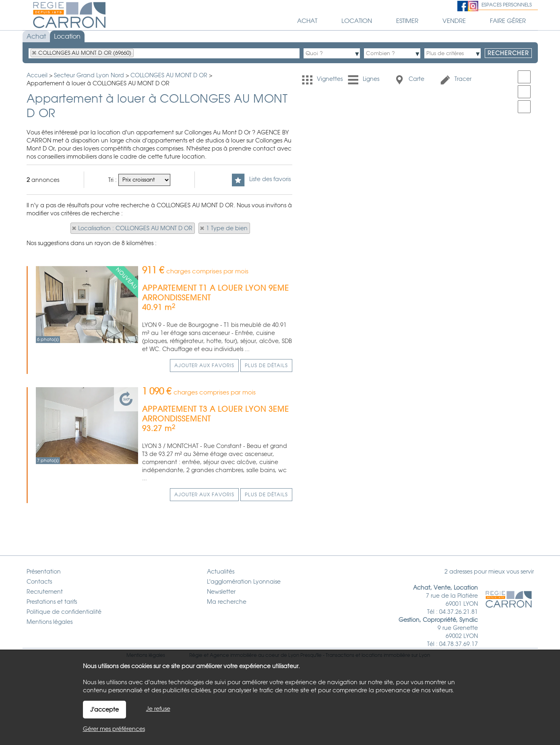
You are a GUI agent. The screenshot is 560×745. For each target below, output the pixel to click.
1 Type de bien (227, 228)
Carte (409, 79)
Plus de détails (266, 421)
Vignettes (322, 79)
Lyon (425, 639)
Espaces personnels (507, 5)
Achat (36, 36)
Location (67, 36)
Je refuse (158, 709)
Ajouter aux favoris (204, 421)
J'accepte (104, 710)
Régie (196, 639)
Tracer (456, 79)
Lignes (364, 79)
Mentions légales (146, 639)
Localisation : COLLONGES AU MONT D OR (135, 228)
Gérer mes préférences (114, 729)
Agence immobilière (233, 639)
